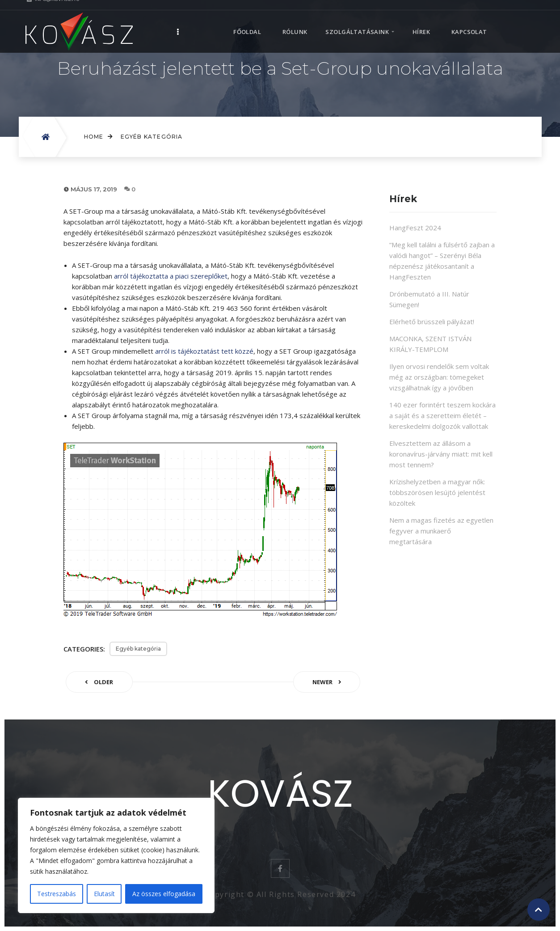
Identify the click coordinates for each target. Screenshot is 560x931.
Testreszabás (57, 894)
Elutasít (104, 894)
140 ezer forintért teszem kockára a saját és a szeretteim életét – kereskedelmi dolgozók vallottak (442, 415)
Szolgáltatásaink (357, 22)
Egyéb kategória (152, 137)
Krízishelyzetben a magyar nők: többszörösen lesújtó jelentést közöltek (437, 492)
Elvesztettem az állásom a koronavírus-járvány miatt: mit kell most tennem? (441, 454)
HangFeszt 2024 (415, 228)
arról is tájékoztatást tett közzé (204, 351)
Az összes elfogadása (164, 894)
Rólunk (295, 22)
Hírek (421, 22)
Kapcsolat (469, 22)
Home (99, 137)
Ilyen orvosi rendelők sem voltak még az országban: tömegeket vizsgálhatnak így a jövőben (439, 377)
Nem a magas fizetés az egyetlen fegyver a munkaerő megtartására (441, 531)
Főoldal (247, 22)
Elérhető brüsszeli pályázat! (432, 322)
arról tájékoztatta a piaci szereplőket (171, 276)
